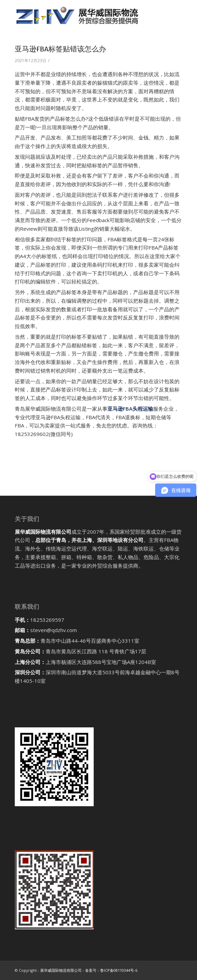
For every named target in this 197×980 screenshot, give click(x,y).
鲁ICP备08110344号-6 (119, 970)
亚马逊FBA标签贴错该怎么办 (60, 49)
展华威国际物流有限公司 (61, 970)
